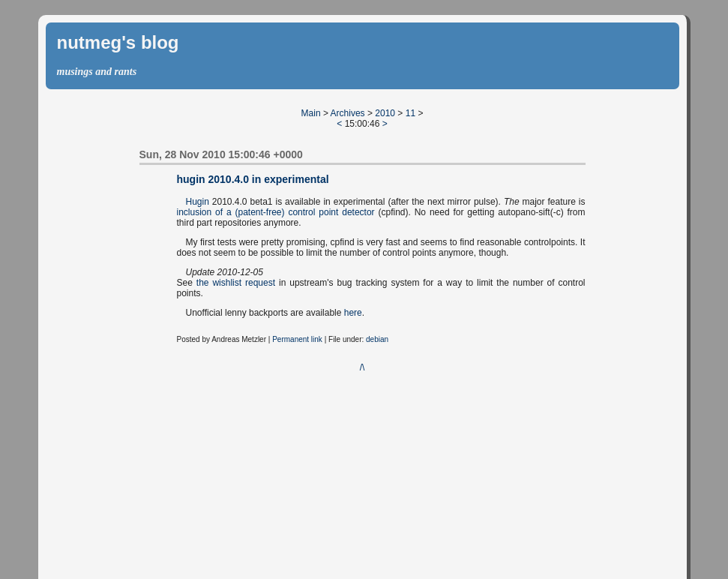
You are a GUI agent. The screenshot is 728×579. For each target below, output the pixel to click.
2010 (385, 113)
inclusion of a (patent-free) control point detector (276, 212)
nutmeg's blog (118, 42)
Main (311, 113)
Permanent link (297, 339)
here (353, 313)
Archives (348, 113)
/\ (363, 367)
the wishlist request (236, 283)
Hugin (198, 202)
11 (410, 113)
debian (377, 339)
